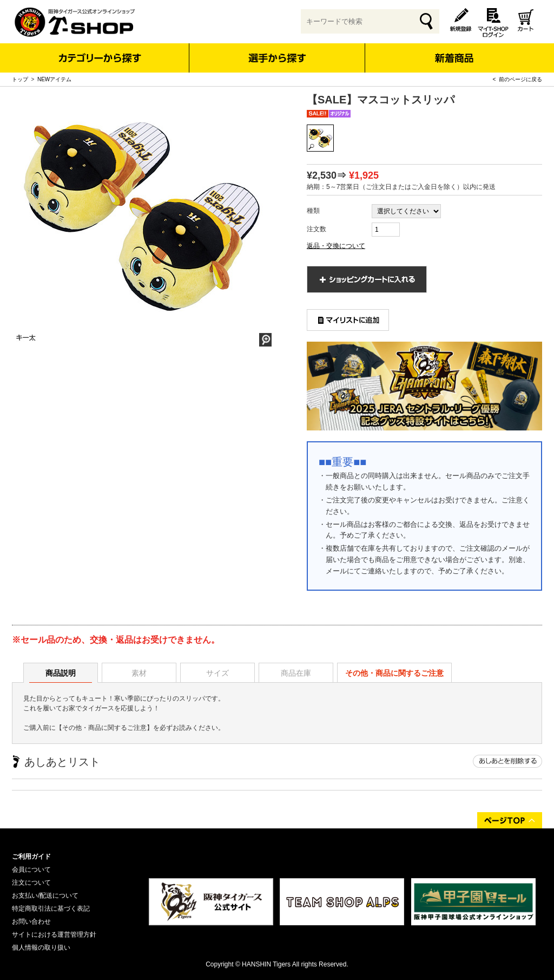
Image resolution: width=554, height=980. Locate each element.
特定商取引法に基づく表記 (51, 909)
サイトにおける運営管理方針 (54, 935)
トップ (20, 79)
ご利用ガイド (31, 857)
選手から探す (277, 58)
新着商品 (454, 51)
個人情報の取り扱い (41, 948)
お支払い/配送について (45, 896)
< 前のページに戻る (517, 79)
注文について (31, 883)
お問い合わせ (31, 922)
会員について (31, 870)
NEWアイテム (54, 79)
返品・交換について (336, 246)
